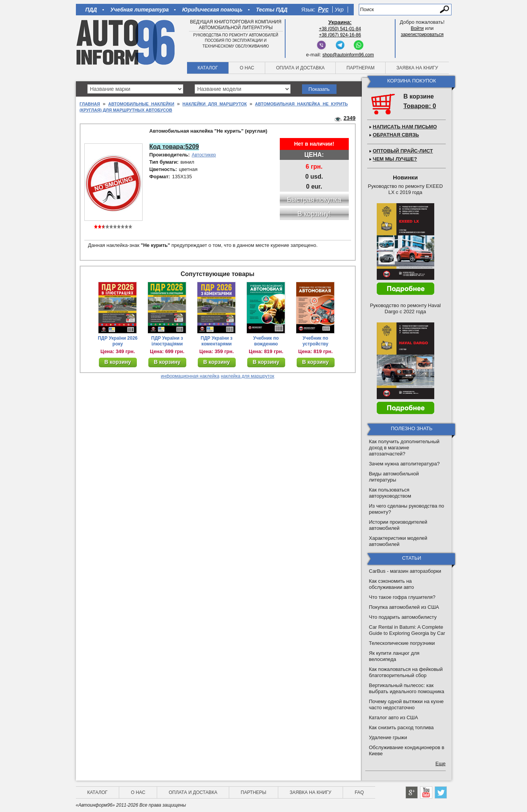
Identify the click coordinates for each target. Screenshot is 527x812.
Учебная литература (140, 10)
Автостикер (204, 155)
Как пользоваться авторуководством (390, 493)
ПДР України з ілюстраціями (167, 341)
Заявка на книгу (417, 68)
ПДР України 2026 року (118, 341)
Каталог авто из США (394, 717)
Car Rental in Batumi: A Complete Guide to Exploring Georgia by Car (407, 630)
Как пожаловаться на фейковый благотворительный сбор (406, 672)
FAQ (359, 792)
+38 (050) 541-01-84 (340, 29)
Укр (339, 10)
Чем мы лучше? (395, 159)
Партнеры (254, 792)
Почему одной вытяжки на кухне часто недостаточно (406, 704)
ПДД (91, 10)
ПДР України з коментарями (217, 341)
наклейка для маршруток (247, 376)
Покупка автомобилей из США (404, 607)
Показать (319, 89)
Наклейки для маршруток (215, 104)
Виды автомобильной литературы (394, 477)
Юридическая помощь (212, 10)
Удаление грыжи (388, 737)
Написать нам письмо (405, 127)
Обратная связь (396, 135)
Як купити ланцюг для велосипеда (394, 656)
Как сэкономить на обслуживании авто (392, 584)
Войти (417, 28)
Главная (90, 104)
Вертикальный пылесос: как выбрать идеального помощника (407, 688)
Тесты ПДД (272, 10)
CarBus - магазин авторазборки (405, 571)
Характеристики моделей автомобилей (398, 541)
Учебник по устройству (315, 341)
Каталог (208, 68)
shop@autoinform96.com (348, 55)
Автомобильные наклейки (141, 104)
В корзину (118, 362)
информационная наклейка (190, 376)
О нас (247, 68)
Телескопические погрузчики (402, 643)
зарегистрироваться (422, 35)
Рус (323, 9)
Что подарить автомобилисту (403, 617)
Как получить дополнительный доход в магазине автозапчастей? (404, 448)
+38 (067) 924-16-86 (340, 35)
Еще (440, 764)
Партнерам (360, 68)
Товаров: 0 (420, 106)
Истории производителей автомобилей (398, 525)
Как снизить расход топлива (401, 727)
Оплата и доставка (300, 68)
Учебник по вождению (266, 341)
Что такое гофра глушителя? (402, 597)
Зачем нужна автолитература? (405, 464)
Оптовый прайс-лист (403, 151)
